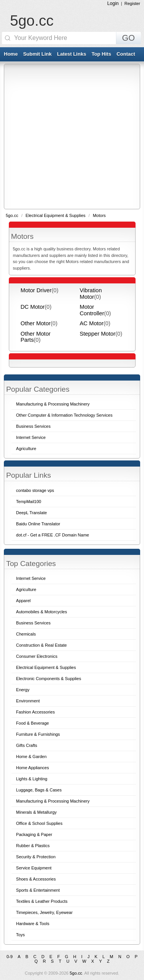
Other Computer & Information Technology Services (64, 415)
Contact (126, 54)
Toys (21, 935)
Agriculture (26, 589)
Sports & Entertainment (38, 890)
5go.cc (32, 21)
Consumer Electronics (37, 656)
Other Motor (36, 323)
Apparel (23, 601)
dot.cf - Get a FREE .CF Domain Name (53, 535)
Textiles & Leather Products (42, 901)
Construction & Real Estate (41, 645)
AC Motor (92, 323)
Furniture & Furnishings (38, 734)
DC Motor (33, 307)
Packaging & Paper (34, 834)
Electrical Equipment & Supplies (56, 215)
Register (132, 3)
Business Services (33, 623)
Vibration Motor (91, 293)
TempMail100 (29, 502)
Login (113, 3)
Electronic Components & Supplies (49, 679)
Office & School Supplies (39, 823)
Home (11, 54)
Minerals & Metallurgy (36, 812)
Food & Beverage (33, 723)
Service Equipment (34, 868)
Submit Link (37, 54)
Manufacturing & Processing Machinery (53, 801)
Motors (99, 215)
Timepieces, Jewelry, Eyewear (44, 912)
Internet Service (31, 578)
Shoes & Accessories (36, 879)
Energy (23, 690)
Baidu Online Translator (38, 524)
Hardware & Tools (33, 924)
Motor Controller (92, 310)
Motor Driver (36, 290)
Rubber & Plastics (33, 846)
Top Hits (101, 54)
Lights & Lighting (32, 779)
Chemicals (26, 634)
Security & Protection (36, 857)
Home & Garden (31, 757)
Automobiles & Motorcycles (42, 612)
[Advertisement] (72, 136)
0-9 (10, 957)
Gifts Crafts (27, 745)
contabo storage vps (35, 490)
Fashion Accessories (36, 712)
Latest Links (72, 54)
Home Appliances (33, 768)
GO (128, 38)
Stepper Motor (98, 334)
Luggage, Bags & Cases (39, 790)
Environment (28, 701)
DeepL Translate (31, 513)
